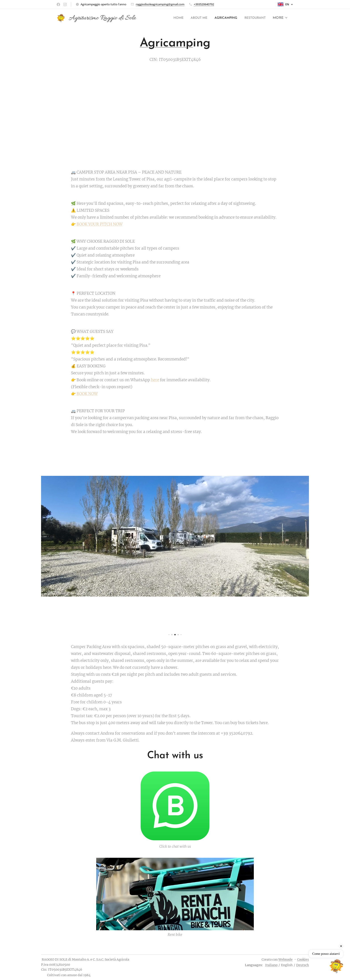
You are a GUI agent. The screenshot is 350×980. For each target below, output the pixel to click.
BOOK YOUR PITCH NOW (100, 224)
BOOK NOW (87, 394)
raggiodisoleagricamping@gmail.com (160, 4)
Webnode (285, 959)
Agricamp (166, 43)
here (155, 380)
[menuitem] (169, 18)
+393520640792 (204, 4)
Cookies (303, 959)
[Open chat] (336, 966)
